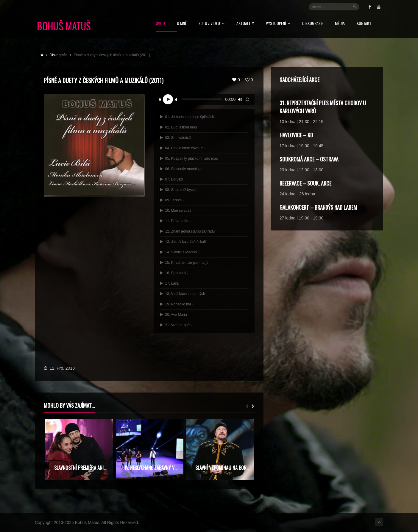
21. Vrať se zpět (176, 325)
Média (340, 24)
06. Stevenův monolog (181, 169)
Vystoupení (278, 24)
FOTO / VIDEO (212, 24)
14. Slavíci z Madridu (180, 252)
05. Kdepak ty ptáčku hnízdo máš (190, 158)
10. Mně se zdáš (177, 211)
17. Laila (170, 283)
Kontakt (364, 24)
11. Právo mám (176, 221)
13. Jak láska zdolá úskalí (184, 242)
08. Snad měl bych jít (180, 190)
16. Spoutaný (174, 273)
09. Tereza (172, 200)
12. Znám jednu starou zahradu (188, 231)
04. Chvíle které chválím (183, 148)
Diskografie (313, 24)
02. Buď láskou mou (180, 127)
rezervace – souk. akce (305, 183)
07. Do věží (173, 179)
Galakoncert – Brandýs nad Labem (318, 207)
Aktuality (245, 24)
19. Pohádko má (177, 304)
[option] (79, 449)
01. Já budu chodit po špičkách (188, 117)
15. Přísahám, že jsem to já (185, 263)
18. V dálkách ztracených (184, 294)
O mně (182, 24)
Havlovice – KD (296, 135)
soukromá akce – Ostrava (309, 159)
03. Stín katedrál (177, 138)
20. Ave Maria (174, 315)
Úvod (160, 24)
